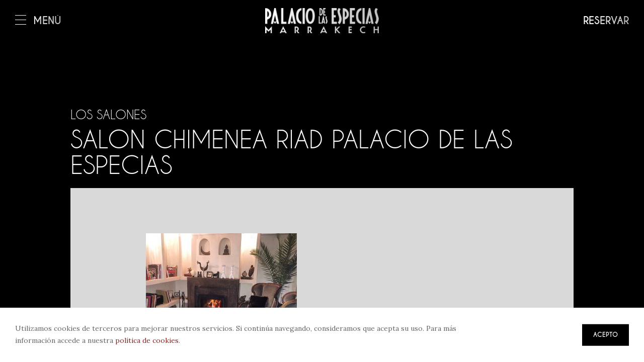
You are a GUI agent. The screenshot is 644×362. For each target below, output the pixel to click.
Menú (38, 21)
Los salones (108, 115)
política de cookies (147, 340)
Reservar (606, 21)
